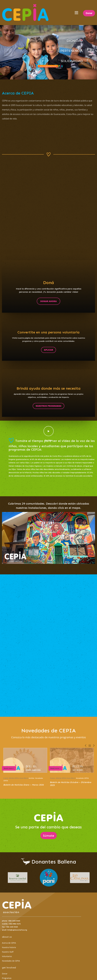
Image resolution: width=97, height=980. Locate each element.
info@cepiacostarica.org (17, 930)
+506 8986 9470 (14, 924)
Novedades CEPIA (82, 778)
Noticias (31, 778)
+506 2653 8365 (14, 921)
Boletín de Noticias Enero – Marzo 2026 (23, 785)
